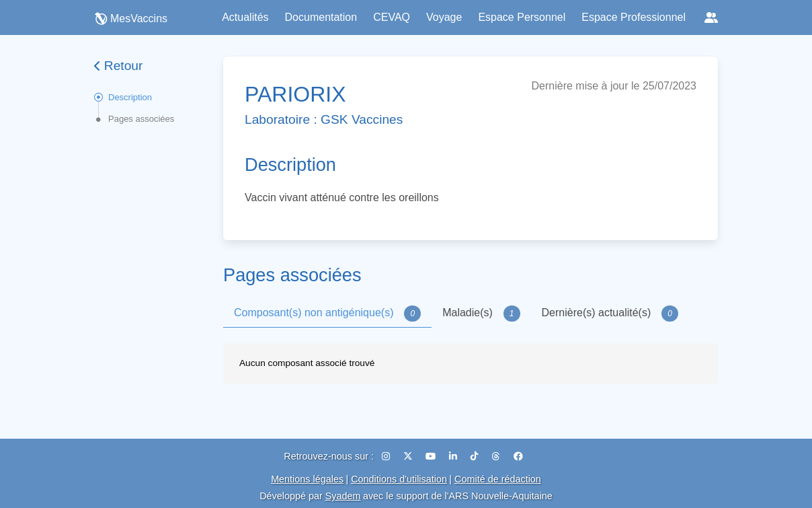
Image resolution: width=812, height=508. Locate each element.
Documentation (321, 17)
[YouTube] (432, 457)
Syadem (343, 496)
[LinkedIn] (454, 457)
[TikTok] (476, 457)
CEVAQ (392, 17)
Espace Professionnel (634, 17)
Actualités (245, 17)
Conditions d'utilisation (399, 479)
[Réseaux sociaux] (711, 17)
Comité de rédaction (498, 479)
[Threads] (497, 457)
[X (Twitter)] (409, 457)
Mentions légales (307, 479)
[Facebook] (518, 457)
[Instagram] (387, 457)
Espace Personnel (522, 17)
